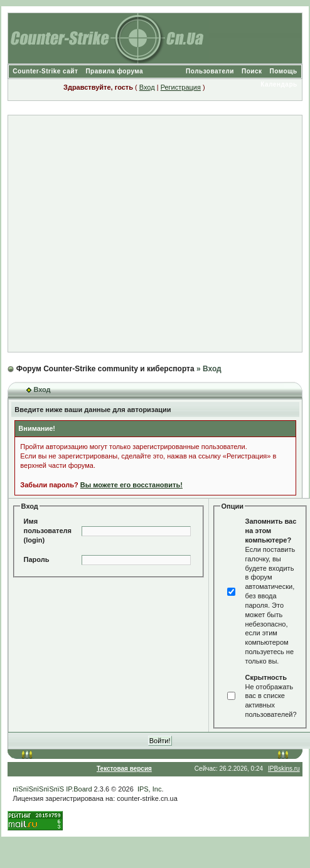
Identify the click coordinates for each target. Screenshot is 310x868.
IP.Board (79, 789)
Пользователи (210, 71)
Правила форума (114, 71)
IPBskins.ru (284, 769)
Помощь (284, 71)
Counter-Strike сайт (45, 71)
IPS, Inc (150, 789)
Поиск (252, 71)
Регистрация (181, 87)
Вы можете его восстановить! (131, 485)
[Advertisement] (150, 234)
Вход (147, 87)
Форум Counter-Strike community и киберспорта (105, 369)
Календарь (279, 84)
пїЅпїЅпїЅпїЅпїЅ (38, 789)
